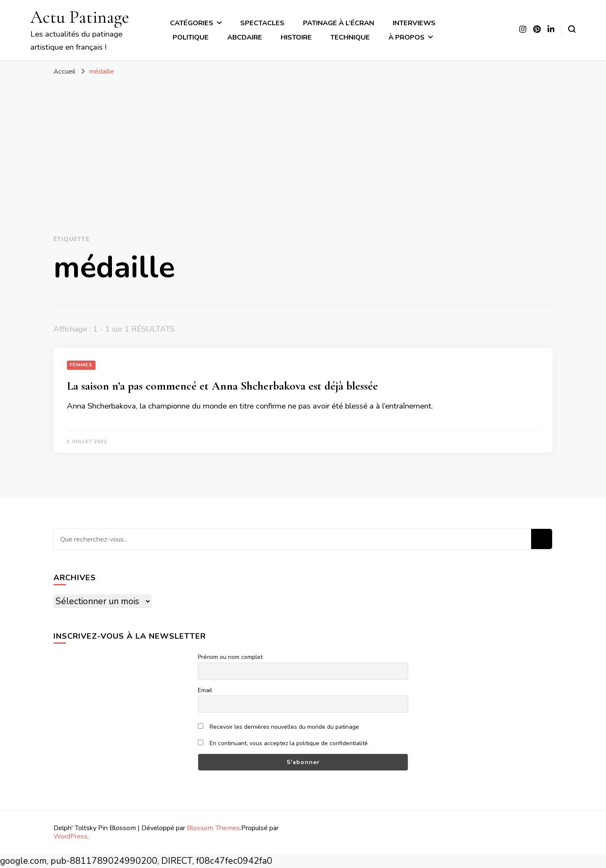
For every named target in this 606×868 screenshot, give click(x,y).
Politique (191, 37)
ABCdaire (245, 37)
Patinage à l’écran (339, 23)
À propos (407, 37)
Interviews (414, 23)
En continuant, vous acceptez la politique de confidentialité (283, 743)
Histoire (296, 37)
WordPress (70, 836)
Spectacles (262, 23)
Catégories (192, 23)
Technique (350, 37)
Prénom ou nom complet (230, 657)
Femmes (81, 365)
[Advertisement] (303, 144)
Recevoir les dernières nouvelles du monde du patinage (278, 727)
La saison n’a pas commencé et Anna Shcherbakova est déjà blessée (222, 386)
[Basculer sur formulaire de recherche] (572, 29)
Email (205, 690)
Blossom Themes (213, 828)
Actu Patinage (80, 17)
